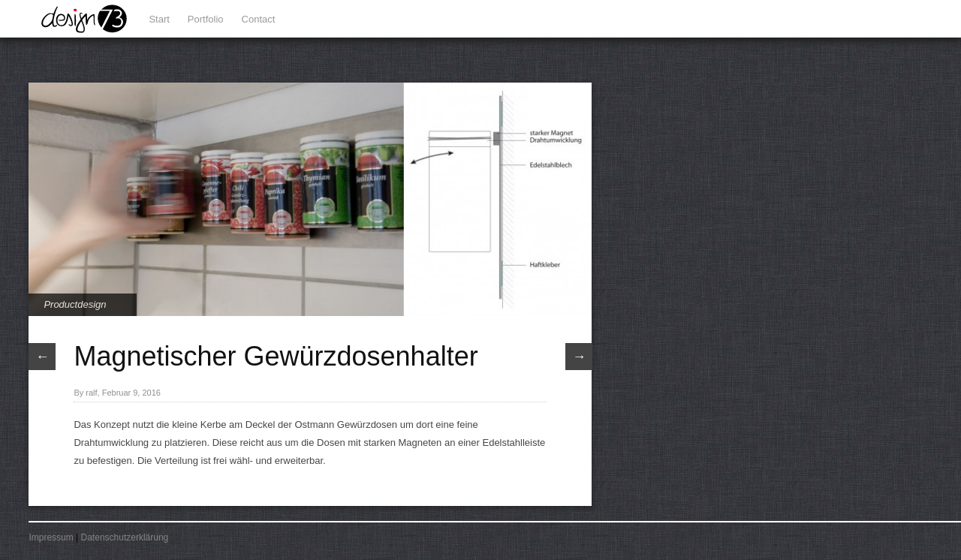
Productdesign (75, 304)
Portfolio (206, 19)
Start (159, 19)
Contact (259, 19)
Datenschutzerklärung (125, 537)
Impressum (51, 537)
